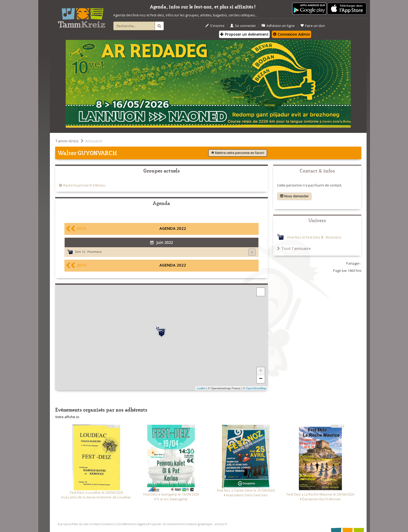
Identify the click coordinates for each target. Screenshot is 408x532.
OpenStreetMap (256, 388)
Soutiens (108, 524)
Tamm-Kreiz (67, 141)
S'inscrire (215, 26)
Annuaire (94, 141)
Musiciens (333, 237)
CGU (119, 524)
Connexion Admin (291, 34)
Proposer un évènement (244, 34)
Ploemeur (95, 252)
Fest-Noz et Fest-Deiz (304, 237)
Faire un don (313, 26)
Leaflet (201, 388)
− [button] (261, 379)
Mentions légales (135, 524)
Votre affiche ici (67, 417)
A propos (64, 524)
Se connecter (243, 26)
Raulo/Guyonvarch (78, 185)
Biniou (100, 185)
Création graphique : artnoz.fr (206, 524)
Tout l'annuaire (294, 248)
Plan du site (80, 524)
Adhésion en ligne (278, 26)
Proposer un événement (166, 524)
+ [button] (261, 371)
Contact (95, 524)
